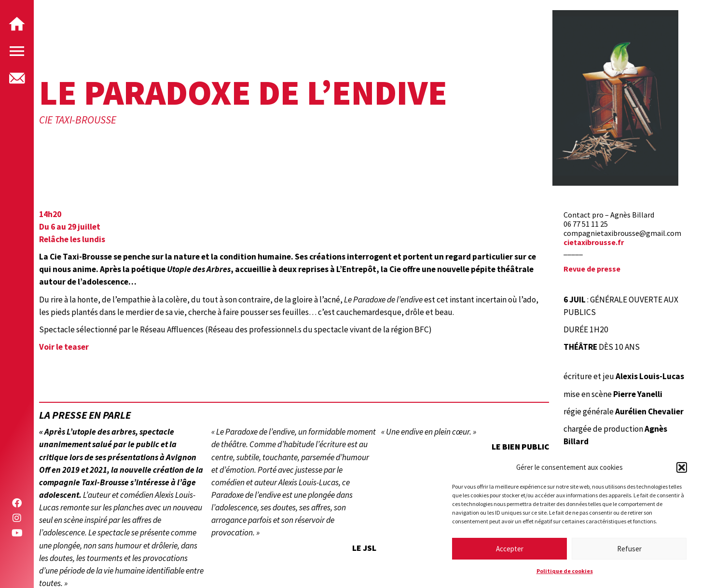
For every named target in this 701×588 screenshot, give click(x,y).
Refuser (629, 549)
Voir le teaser (64, 347)
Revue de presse (592, 269)
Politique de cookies (565, 571)
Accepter (510, 549)
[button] (682, 467)
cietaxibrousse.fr (594, 242)
